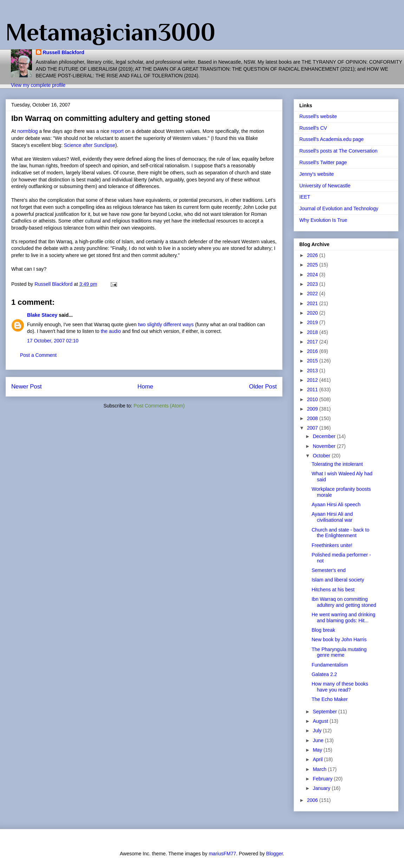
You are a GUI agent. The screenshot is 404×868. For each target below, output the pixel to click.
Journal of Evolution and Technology (339, 208)
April (318, 759)
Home (145, 387)
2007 (313, 428)
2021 (313, 303)
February (323, 779)
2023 (313, 284)
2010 (313, 399)
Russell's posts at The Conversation (338, 151)
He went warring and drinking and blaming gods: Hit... (343, 618)
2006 (313, 800)
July (318, 731)
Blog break (323, 630)
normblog (27, 131)
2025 (313, 265)
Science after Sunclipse (90, 145)
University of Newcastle (325, 186)
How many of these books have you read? (340, 687)
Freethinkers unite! (332, 545)
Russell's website (318, 116)
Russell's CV (313, 128)
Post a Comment (38, 355)
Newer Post (27, 387)
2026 (313, 255)
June (319, 740)
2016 (313, 351)
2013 (313, 371)
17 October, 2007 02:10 (53, 341)
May (318, 750)
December (325, 436)
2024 (313, 275)
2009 (313, 409)
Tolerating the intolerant (337, 464)
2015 (313, 361)
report (117, 131)
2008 (313, 418)
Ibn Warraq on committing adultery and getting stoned (344, 602)
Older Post (263, 387)
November (325, 446)
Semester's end (329, 570)
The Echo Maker (330, 699)
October (322, 456)
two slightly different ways (166, 324)
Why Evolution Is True (323, 220)
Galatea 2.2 (324, 674)
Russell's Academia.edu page (331, 139)
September (325, 712)
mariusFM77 (222, 854)
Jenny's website (317, 174)
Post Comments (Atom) (159, 406)
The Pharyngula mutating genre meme (339, 652)
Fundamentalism (330, 665)
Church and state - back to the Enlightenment (340, 533)
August (321, 721)
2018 (313, 332)
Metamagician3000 (110, 32)
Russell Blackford (64, 52)
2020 (313, 313)
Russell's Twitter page (323, 162)
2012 (313, 380)
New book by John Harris (339, 639)
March (320, 769)
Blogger (275, 854)
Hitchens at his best (333, 590)
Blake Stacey (42, 315)
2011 (313, 390)
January (322, 788)
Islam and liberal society (338, 580)
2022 (313, 294)
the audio (111, 331)
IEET (305, 197)
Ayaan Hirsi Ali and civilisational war (332, 517)
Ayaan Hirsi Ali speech (336, 504)
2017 (313, 342)
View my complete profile (38, 85)
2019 (313, 322)
